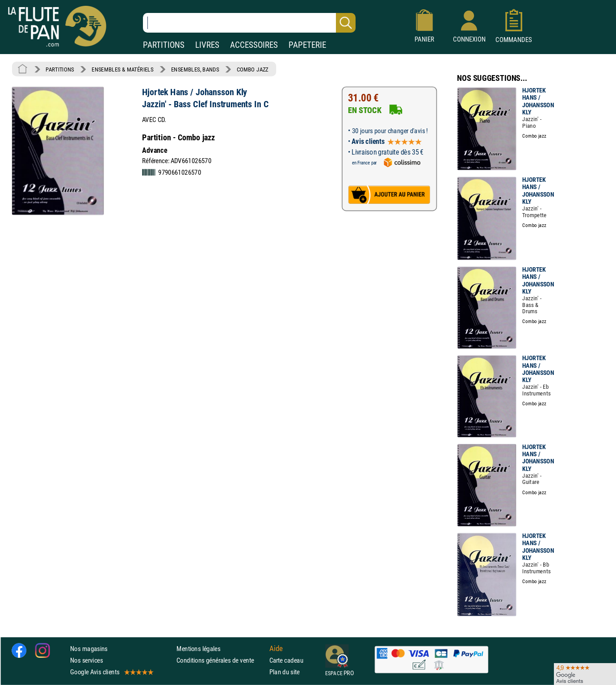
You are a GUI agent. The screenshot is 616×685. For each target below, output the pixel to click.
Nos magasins (89, 649)
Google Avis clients (111, 672)
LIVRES (207, 45)
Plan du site (285, 672)
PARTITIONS (164, 45)
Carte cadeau (286, 660)
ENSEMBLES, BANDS (195, 69)
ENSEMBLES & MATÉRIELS (123, 69)
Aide (276, 648)
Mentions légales (198, 649)
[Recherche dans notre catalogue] (249, 23)
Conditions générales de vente (221, 660)
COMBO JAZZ (253, 69)
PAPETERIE (307, 45)
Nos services (86, 660)
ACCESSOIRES (254, 45)
